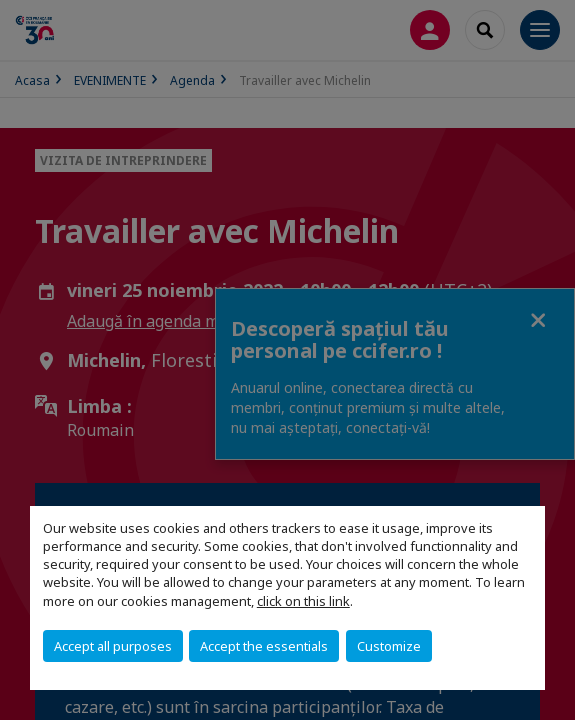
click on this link (303, 601)
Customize (389, 646)
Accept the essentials (264, 646)
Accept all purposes (113, 646)
